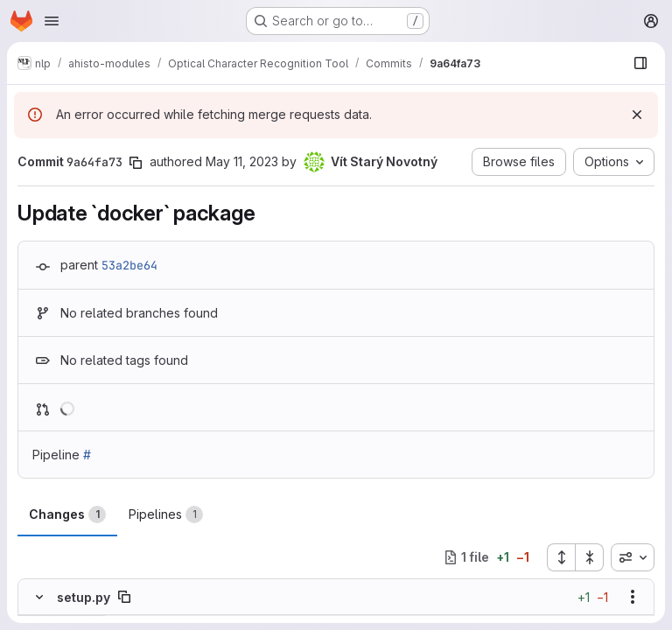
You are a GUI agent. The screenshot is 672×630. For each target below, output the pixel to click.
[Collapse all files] (590, 557)
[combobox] (633, 557)
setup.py (84, 597)
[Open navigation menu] (52, 21)
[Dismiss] (637, 115)
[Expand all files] (561, 557)
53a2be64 (129, 265)
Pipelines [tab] (166, 514)
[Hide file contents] (39, 597)
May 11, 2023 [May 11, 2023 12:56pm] (242, 161)
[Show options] (633, 597)
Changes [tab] (67, 514)
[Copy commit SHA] (136, 163)
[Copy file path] (124, 597)
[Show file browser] (640, 63)
